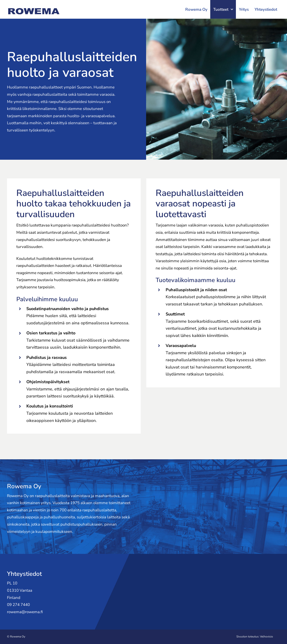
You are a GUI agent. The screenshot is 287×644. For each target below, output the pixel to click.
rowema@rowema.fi (25, 612)
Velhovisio (266, 637)
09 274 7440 (18, 605)
